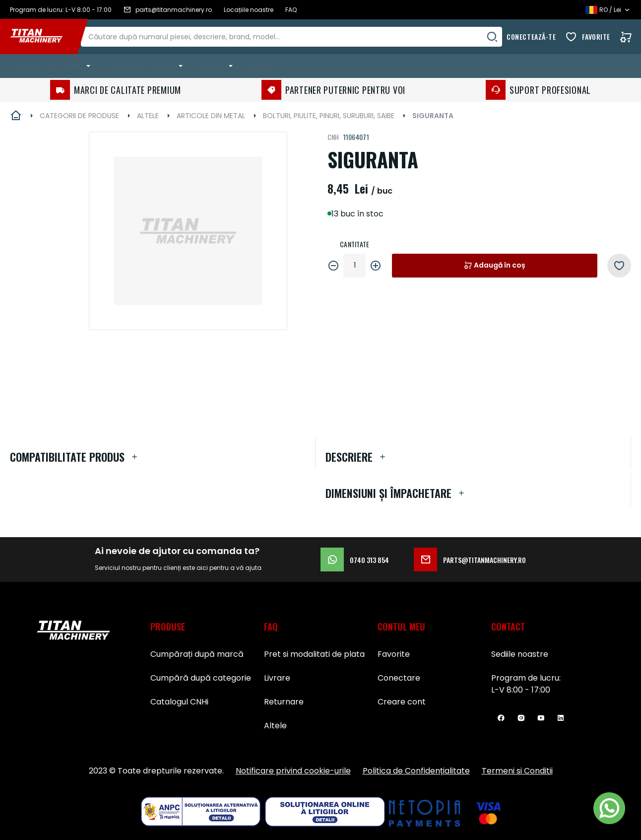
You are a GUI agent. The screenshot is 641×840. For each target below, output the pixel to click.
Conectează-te (531, 36)
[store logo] (44, 37)
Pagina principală (16, 116)
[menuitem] (52, 66)
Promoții (262, 66)
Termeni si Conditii (517, 771)
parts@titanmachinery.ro (470, 560)
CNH (333, 137)
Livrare (277, 678)
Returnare (284, 702)
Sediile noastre (520, 654)
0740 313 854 (355, 560)
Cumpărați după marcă (197, 654)
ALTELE (148, 116)
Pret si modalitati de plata (314, 654)
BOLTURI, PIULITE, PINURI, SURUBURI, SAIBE (329, 116)
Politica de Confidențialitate (416, 771)
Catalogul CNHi (179, 702)
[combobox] (301, 37)
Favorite (596, 36)
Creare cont (402, 702)
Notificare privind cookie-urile (293, 771)
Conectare (399, 678)
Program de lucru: (526, 678)
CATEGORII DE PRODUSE (79, 116)
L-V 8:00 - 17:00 (521, 690)
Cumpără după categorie (201, 678)
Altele (275, 726)
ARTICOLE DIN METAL (211, 116)
